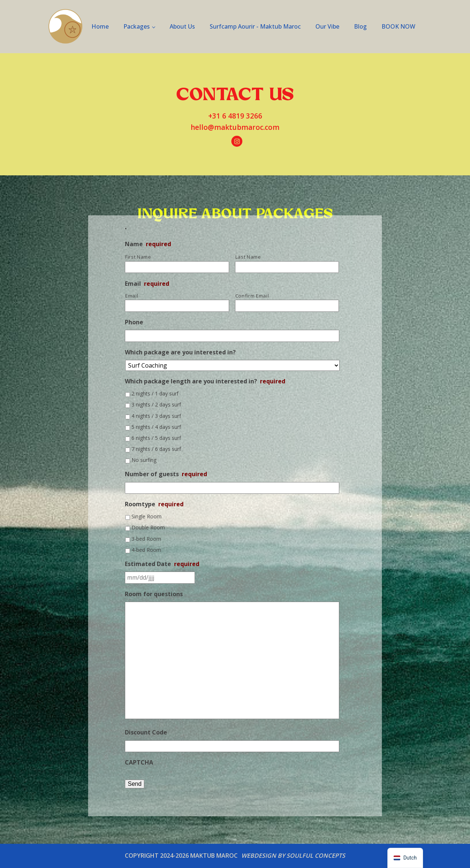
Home (100, 26)
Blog (360, 26)
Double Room (148, 527)
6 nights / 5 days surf (156, 438)
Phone (134, 322)
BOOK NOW (398, 26)
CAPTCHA (139, 763)
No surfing (144, 460)
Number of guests (166, 474)
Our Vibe (327, 26)
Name (148, 244)
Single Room (147, 516)
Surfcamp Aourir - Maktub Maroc (255, 26)
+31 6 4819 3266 (235, 116)
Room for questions (154, 594)
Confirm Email (252, 296)
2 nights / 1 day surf (155, 393)
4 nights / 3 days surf (156, 416)
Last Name (248, 257)
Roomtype (154, 504)
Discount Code (146, 732)
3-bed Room (146, 539)
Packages (137, 26)
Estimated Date (162, 564)
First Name (138, 257)
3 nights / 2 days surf (156, 404)
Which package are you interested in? (180, 352)
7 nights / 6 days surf (156, 449)
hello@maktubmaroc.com (235, 127)
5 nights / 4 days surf (156, 427)
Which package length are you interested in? (205, 381)
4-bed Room (146, 550)
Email (147, 284)
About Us (182, 26)
